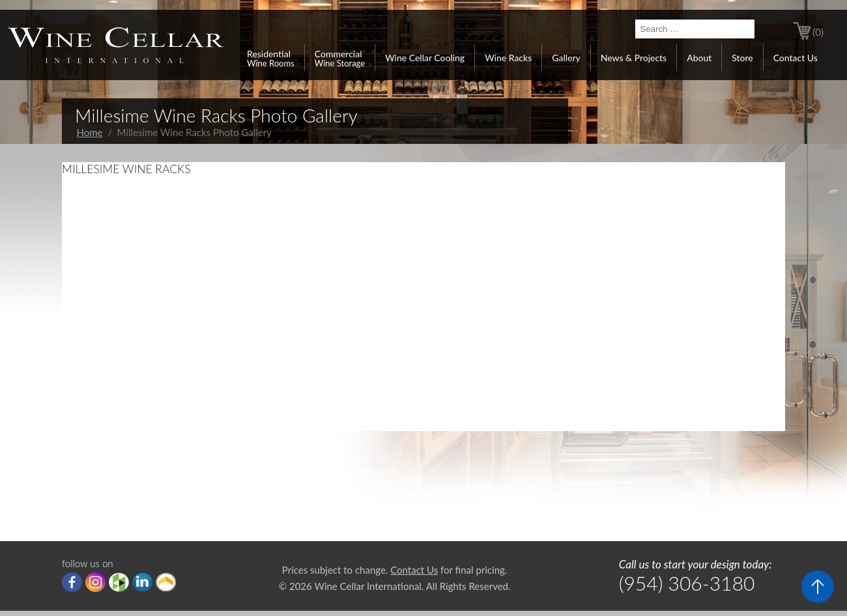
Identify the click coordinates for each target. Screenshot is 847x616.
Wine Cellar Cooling (425, 58)
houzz (119, 582)
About (699, 58)
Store (742, 58)
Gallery (566, 58)
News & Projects (634, 58)
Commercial (340, 58)
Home (90, 132)
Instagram (95, 582)
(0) (818, 32)
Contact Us (796, 58)
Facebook (72, 582)
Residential (271, 58)
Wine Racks (508, 58)
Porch (166, 582)
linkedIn (142, 582)
